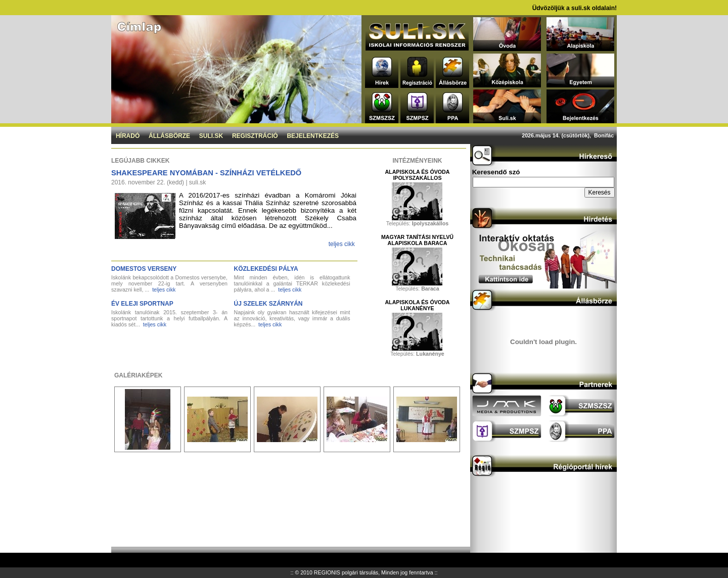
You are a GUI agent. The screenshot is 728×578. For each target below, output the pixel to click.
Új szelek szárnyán (268, 304)
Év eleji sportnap (142, 304)
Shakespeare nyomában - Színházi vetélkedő (206, 173)
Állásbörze (169, 136)
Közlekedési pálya (266, 269)
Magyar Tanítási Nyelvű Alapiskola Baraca (417, 240)
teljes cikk (342, 244)
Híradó (128, 136)
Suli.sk (211, 136)
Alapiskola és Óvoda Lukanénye (417, 305)
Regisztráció (255, 136)
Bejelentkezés (313, 136)
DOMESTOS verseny (144, 269)
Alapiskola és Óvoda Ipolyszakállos (417, 175)
